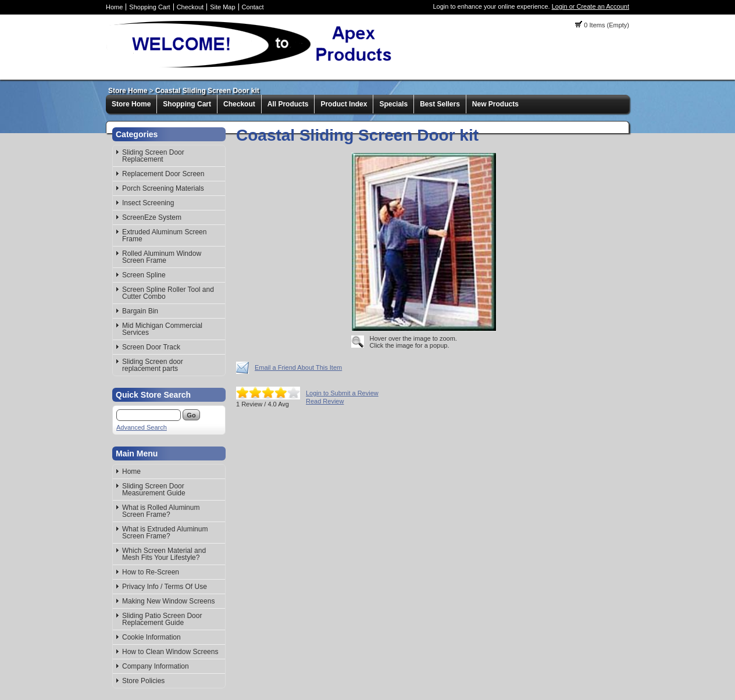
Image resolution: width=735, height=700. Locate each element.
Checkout (190, 7)
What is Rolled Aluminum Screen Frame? (161, 511)
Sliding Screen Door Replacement (153, 156)
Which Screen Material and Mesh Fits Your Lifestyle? (164, 554)
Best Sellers (440, 104)
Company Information (156, 666)
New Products (495, 104)
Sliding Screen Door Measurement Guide (154, 490)
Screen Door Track (151, 347)
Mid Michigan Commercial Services (162, 329)
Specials (393, 104)
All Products (288, 104)
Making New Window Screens (168, 601)
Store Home (128, 91)
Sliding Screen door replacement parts (153, 365)
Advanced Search (142, 427)
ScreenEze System (152, 217)
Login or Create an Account (591, 6)
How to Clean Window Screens (170, 652)
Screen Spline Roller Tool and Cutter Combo (168, 293)
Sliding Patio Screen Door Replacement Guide (162, 619)
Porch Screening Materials (163, 188)
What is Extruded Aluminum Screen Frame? (165, 533)
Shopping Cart (149, 7)
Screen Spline (144, 275)
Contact (253, 7)
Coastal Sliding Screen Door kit (207, 91)
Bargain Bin (140, 311)
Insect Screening (148, 203)
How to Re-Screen (151, 572)
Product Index (344, 104)
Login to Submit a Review (342, 393)
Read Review (325, 401)
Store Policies (143, 681)
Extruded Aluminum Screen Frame (164, 235)
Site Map (222, 7)
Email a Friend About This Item (298, 367)
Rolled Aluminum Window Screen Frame (162, 257)
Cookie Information (151, 637)
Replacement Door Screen (163, 174)
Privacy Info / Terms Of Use (165, 587)
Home (114, 7)
